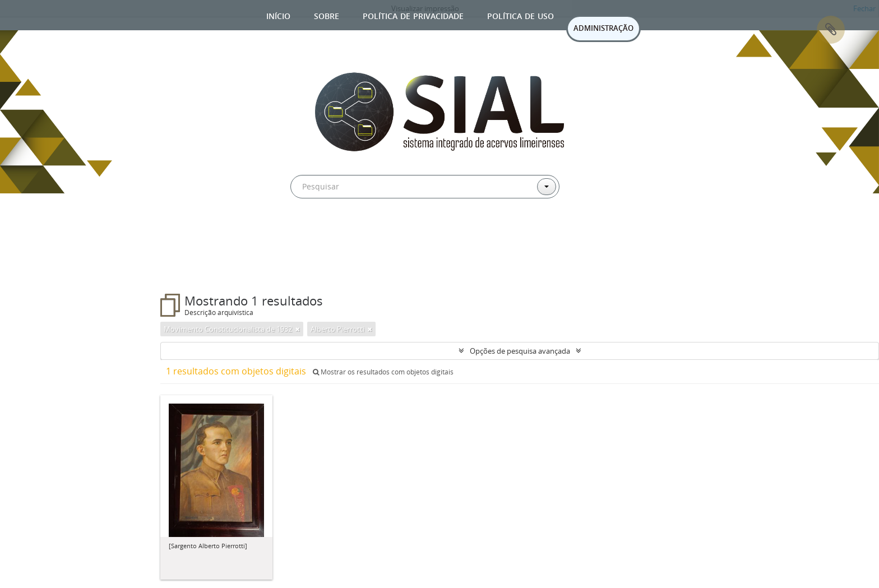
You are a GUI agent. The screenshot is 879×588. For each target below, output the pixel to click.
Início (278, 15)
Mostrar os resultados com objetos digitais (383, 372)
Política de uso (521, 15)
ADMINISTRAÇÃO (603, 28)
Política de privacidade (413, 15)
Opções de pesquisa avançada (520, 351)
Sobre (327, 15)
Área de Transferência (831, 30)
